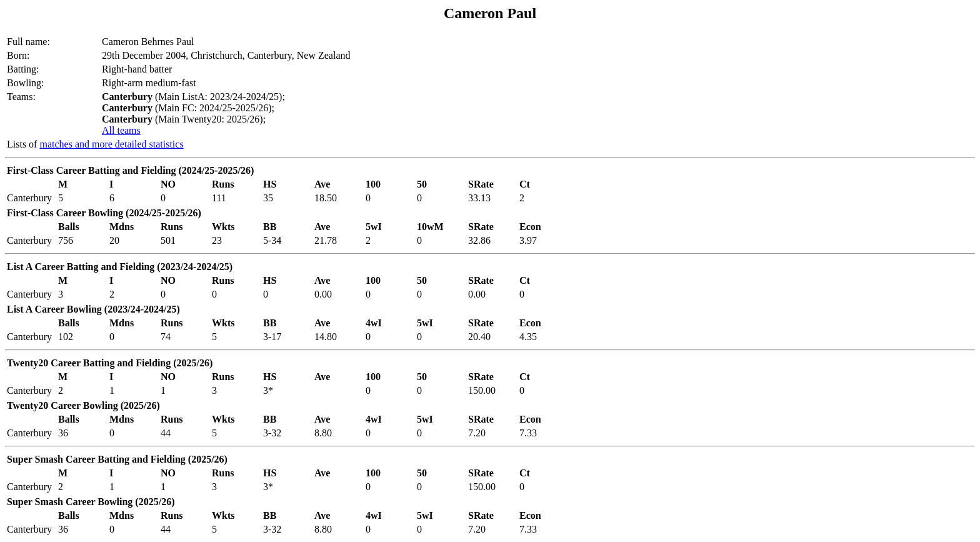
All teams (121, 130)
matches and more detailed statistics (111, 144)
